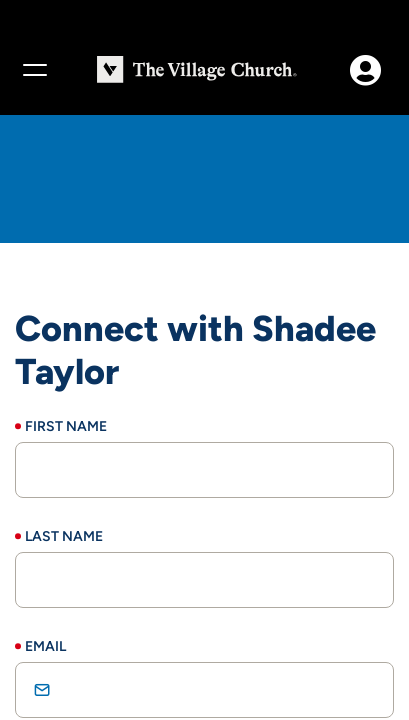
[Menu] (34, 70)
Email (45, 646)
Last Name (64, 536)
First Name (66, 426)
